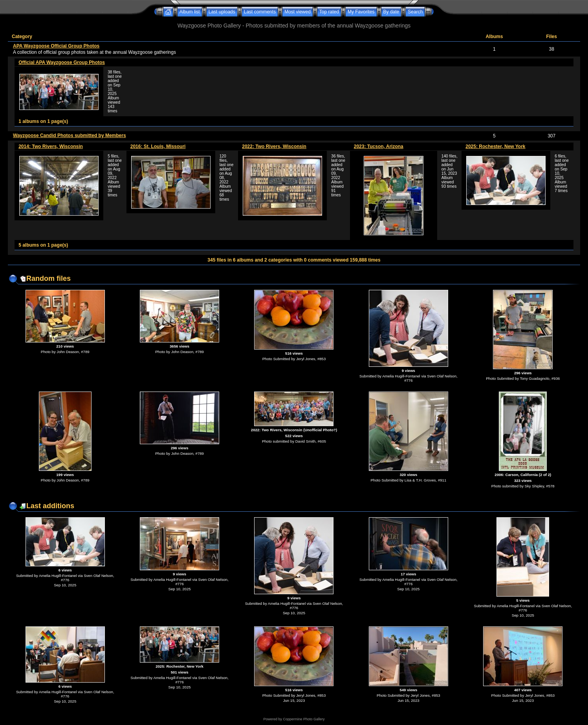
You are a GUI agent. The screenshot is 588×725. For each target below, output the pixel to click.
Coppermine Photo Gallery (304, 719)
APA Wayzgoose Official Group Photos (56, 46)
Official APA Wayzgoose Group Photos (62, 62)
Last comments (260, 12)
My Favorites (361, 12)
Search (415, 12)
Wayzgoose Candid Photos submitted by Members (70, 135)
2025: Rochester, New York (495, 146)
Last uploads (222, 12)
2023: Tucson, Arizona (379, 146)
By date (391, 12)
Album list (190, 12)
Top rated (329, 12)
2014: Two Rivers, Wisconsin (51, 146)
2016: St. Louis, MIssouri (158, 146)
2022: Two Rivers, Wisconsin (274, 146)
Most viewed (298, 12)
